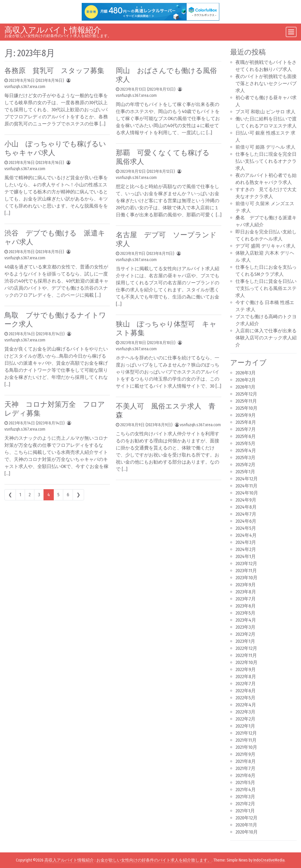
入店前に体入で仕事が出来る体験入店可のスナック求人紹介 (266, 338)
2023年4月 (246, 620)
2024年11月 (246, 486)
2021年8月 (246, 761)
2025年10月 (246, 408)
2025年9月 (246, 415)
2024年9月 (246, 500)
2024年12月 (247, 479)
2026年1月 (245, 387)
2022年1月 (245, 726)
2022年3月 (245, 712)
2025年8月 (246, 422)
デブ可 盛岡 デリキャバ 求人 (265, 246)
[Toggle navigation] (291, 32)
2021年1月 (245, 811)
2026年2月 (246, 380)
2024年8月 (246, 507)
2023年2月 (245, 634)
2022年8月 (246, 677)
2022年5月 (245, 698)
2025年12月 (246, 394)
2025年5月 (245, 443)
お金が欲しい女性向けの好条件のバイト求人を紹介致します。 (154, 860)
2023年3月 (245, 627)
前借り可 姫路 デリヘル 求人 (265, 147)
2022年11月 (246, 655)
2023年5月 (245, 613)
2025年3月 (245, 458)
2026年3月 (246, 373)
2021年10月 (246, 747)
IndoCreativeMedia (269, 860)
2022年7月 (246, 684)
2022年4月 (246, 705)
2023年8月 (246, 592)
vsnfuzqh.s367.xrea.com (25, 87)
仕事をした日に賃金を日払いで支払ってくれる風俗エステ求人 (266, 288)
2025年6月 (246, 436)
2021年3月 (245, 797)
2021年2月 (245, 804)
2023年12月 (246, 564)
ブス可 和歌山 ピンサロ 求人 (265, 112)
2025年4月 (246, 450)
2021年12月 (246, 733)
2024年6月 (246, 521)
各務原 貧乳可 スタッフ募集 (54, 71)
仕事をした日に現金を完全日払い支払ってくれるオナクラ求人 (266, 161)
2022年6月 (246, 691)
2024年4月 (246, 535)
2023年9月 (246, 585)
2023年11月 (246, 571)
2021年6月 (245, 775)
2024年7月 (246, 514)
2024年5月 (246, 528)
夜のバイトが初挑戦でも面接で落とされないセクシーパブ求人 (266, 83)
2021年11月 (246, 740)
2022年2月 (245, 719)
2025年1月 (245, 472)
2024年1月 (246, 556)
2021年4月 (246, 790)
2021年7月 (245, 768)
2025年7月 (246, 429)
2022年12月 (246, 648)
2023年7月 (246, 599)
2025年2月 (245, 465)
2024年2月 (246, 549)
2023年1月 (245, 641)
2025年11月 (246, 401)
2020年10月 (247, 832)
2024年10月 (247, 493)
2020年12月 (246, 818)
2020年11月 (246, 825)
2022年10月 (246, 662)
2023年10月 (246, 578)
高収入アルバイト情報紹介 (53, 30)
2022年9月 (246, 669)
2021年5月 (245, 782)
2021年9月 (245, 754)
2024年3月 (246, 542)
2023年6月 (246, 606)
